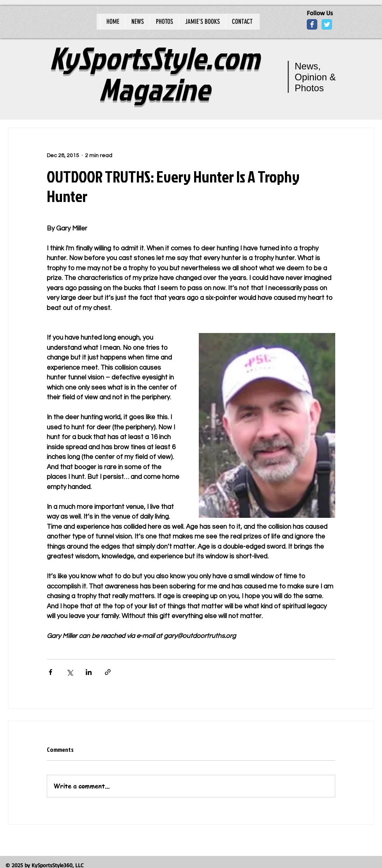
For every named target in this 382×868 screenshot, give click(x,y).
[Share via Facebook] (50, 672)
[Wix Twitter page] (327, 24)
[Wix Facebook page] (312, 24)
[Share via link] (108, 672)
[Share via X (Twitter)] (70, 672)
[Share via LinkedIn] (89, 672)
